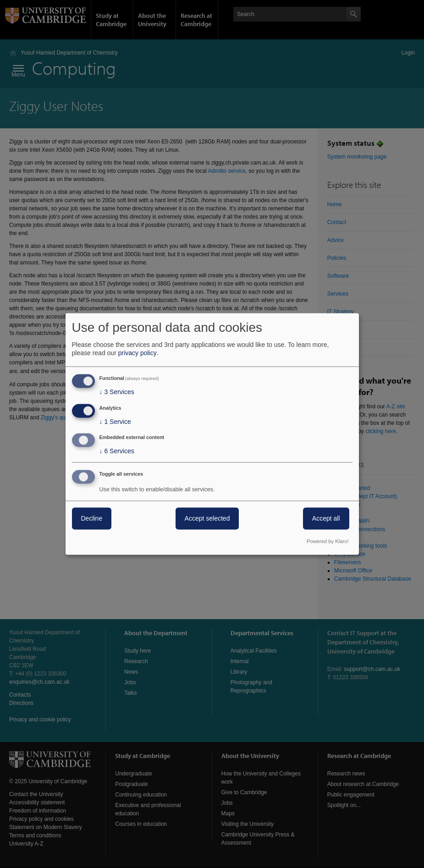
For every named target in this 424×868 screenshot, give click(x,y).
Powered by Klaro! (328, 542)
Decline (92, 519)
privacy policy (138, 353)
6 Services (117, 451)
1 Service (115, 422)
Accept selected (207, 519)
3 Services (117, 392)
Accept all (326, 519)
